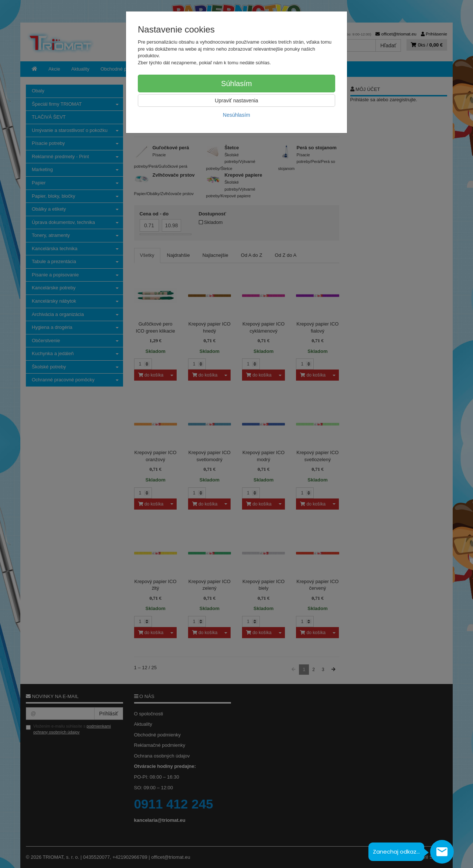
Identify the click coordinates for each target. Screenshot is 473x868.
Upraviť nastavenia (236, 101)
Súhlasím (236, 84)
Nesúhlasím (236, 115)
